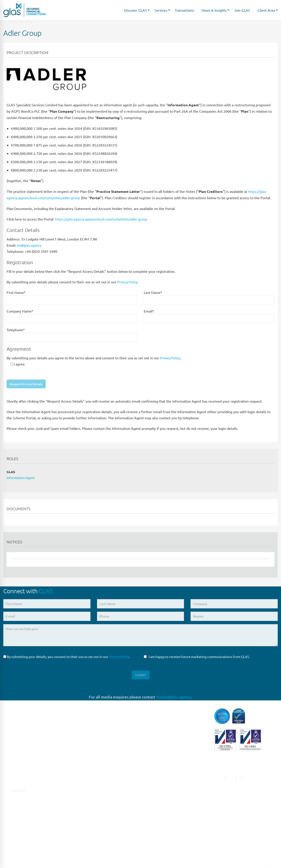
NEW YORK (82, 790)
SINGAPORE (83, 808)
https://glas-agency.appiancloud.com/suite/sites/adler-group (102, 219)
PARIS (78, 745)
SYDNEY (80, 817)
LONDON (81, 736)
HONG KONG (83, 854)
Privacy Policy (128, 282)
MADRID (80, 763)
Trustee (149, 804)
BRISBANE (81, 826)
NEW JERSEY (83, 799)
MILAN (79, 781)
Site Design (98, 859)
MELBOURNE (84, 835)
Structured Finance (158, 786)
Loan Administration (159, 759)
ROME (78, 772)
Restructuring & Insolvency (164, 777)
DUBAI (78, 844)
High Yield (151, 740)
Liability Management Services (167, 750)
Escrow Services (156, 731)
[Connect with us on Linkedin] (6, 781)
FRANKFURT (83, 754)
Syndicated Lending (159, 795)
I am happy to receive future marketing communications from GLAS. (197, 658)
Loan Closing (153, 768)
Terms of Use (53, 859)
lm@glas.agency (30, 245)
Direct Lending (155, 722)
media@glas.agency (174, 699)
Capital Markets (156, 713)
